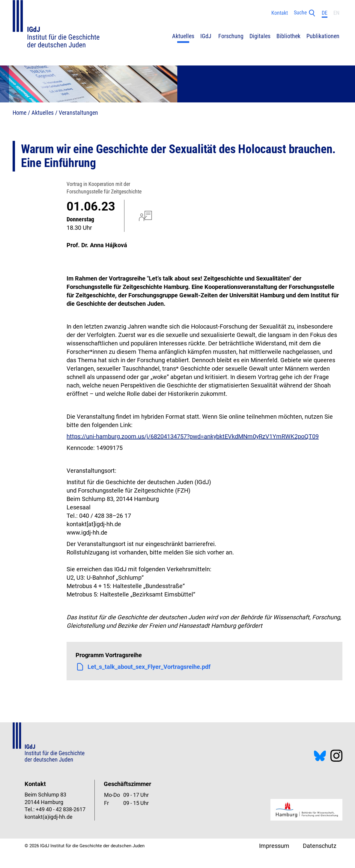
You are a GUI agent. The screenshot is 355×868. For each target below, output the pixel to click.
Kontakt (280, 13)
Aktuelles (43, 113)
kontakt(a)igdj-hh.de (49, 817)
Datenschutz (320, 846)
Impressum (274, 846)
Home (19, 113)
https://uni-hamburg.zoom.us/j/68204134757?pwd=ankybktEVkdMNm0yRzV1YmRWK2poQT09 (193, 436)
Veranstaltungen (78, 113)
